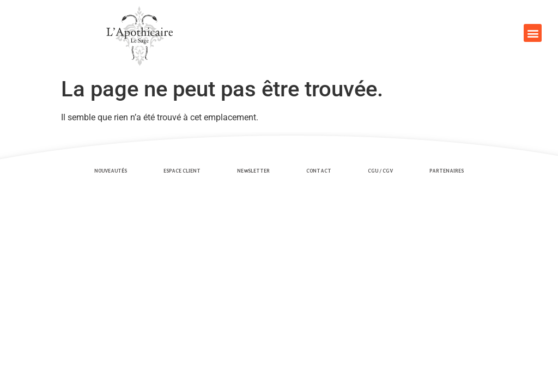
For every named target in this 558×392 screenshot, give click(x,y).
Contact (319, 171)
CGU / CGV (380, 171)
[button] (533, 33)
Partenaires (447, 171)
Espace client (182, 171)
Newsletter (253, 171)
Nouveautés (111, 171)
